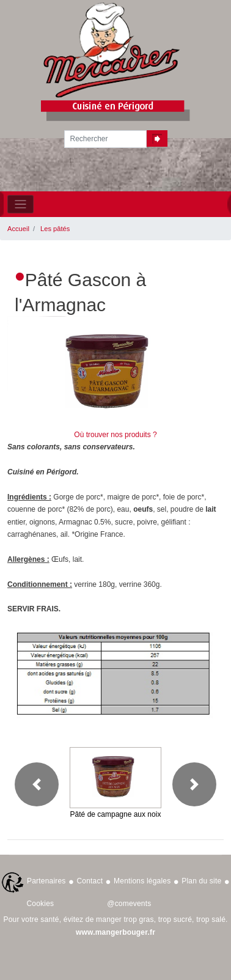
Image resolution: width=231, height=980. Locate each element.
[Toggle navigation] (20, 204)
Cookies (41, 904)
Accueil (18, 229)
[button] (37, 784)
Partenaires (46, 881)
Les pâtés (55, 229)
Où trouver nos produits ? (115, 435)
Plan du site (201, 881)
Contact (90, 881)
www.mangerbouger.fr (116, 932)
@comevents (129, 904)
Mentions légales (142, 881)
